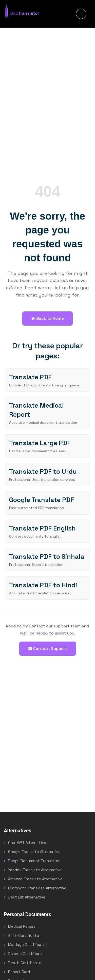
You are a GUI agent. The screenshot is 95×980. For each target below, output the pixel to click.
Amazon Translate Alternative (35, 879)
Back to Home (48, 318)
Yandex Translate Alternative (35, 870)
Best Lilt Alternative (27, 897)
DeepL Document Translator (34, 861)
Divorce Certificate (26, 954)
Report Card (19, 972)
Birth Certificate (24, 935)
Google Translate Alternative (34, 852)
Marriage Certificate (27, 945)
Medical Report (22, 926)
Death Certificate (25, 963)
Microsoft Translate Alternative (37, 888)
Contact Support (48, 648)
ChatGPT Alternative (27, 843)
